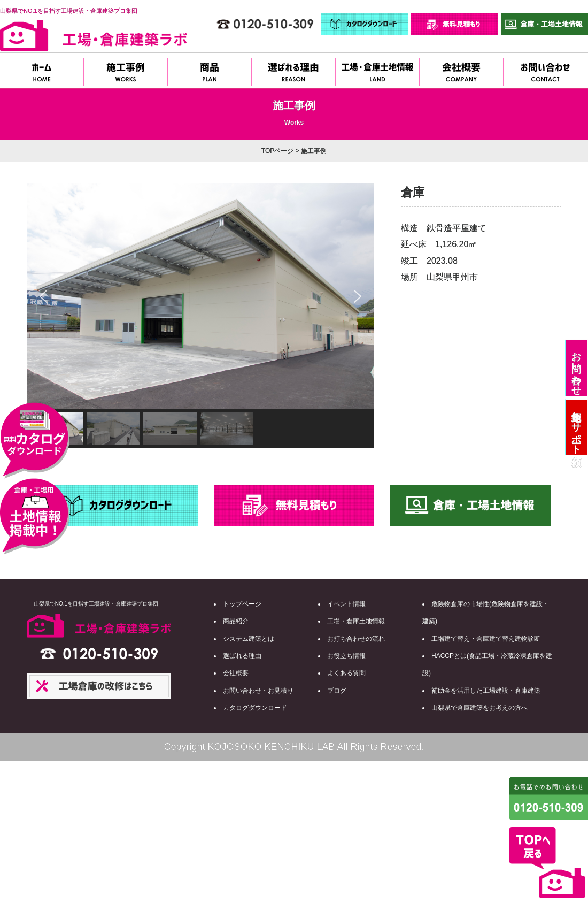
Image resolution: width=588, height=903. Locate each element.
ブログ (337, 691)
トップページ (242, 604)
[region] (200, 316)
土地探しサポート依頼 (576, 427)
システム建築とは (249, 639)
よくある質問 (346, 673)
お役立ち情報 (346, 656)
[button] (43, 296)
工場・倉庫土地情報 (356, 621)
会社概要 (236, 673)
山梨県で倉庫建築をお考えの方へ (479, 708)
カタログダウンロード (255, 708)
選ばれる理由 (242, 656)
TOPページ (277, 151)
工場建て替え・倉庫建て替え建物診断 (486, 639)
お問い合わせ (576, 368)
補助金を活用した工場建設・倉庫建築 (486, 691)
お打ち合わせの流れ (356, 639)
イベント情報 (346, 604)
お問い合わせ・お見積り (258, 691)
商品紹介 (236, 621)
